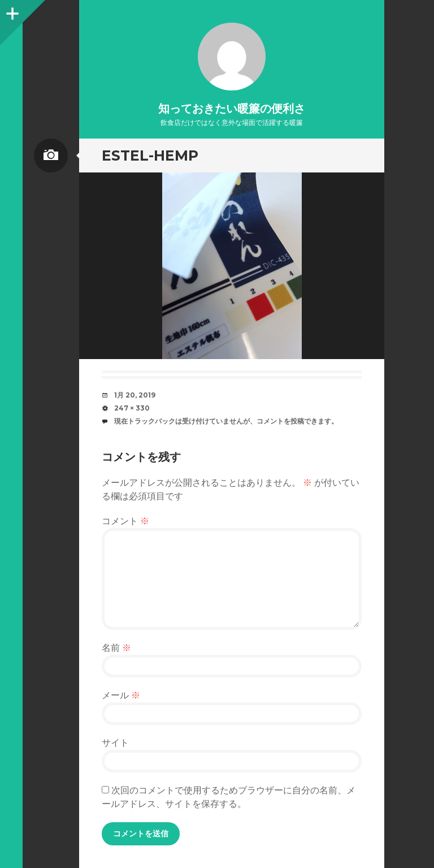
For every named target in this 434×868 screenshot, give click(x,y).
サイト (115, 743)
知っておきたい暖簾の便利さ (232, 109)
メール (121, 695)
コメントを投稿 (280, 421)
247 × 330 (132, 408)
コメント (125, 521)
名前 (116, 648)
